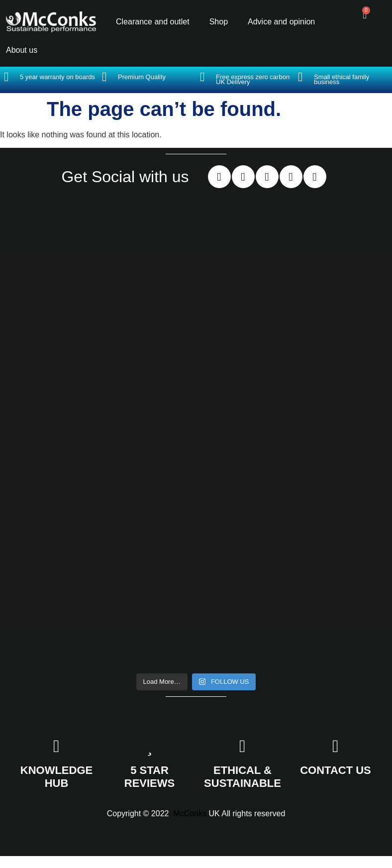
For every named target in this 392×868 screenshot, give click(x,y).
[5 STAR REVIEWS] (149, 746)
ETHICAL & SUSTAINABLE (243, 777)
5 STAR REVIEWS (149, 777)
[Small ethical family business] (300, 77)
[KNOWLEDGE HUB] (56, 746)
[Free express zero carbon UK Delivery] (202, 77)
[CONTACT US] (336, 746)
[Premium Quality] (104, 77)
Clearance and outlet (153, 22)
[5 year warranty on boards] (6, 77)
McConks (190, 814)
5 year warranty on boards (57, 77)
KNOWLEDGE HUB (56, 777)
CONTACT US (336, 770)
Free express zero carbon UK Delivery (253, 79)
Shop (219, 22)
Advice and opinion (281, 22)
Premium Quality (142, 77)
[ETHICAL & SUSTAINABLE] (243, 746)
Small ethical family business (342, 79)
